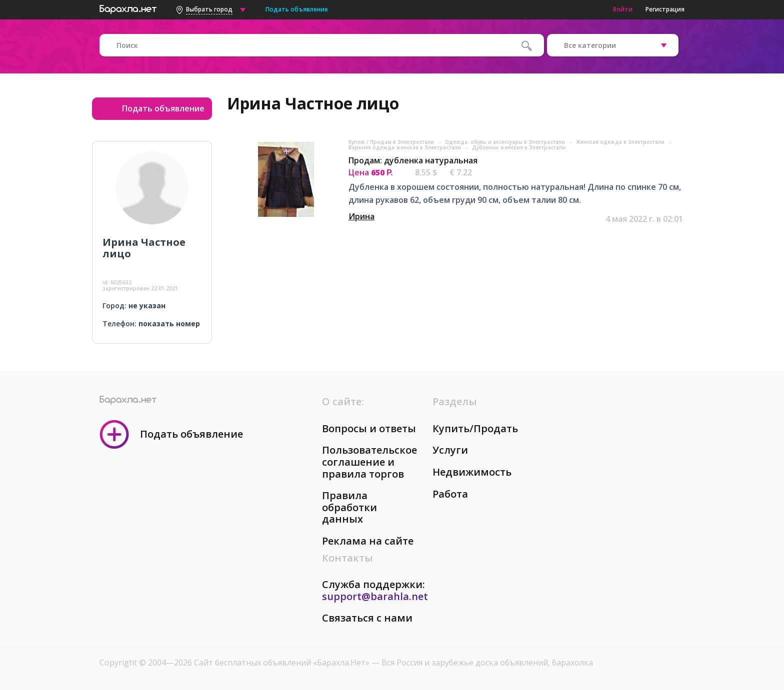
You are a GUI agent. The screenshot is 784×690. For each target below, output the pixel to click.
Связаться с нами (367, 618)
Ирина (361, 216)
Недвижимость (472, 472)
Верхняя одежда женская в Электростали (405, 147)
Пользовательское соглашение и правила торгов (369, 462)
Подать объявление (297, 9)
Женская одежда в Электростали (621, 142)
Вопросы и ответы (369, 428)
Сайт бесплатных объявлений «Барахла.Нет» (283, 663)
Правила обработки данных (349, 507)
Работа (450, 494)
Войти (623, 9)
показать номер (169, 324)
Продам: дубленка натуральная (413, 160)
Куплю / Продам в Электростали (392, 142)
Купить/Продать (475, 428)
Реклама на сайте (368, 541)
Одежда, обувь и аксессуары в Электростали (506, 142)
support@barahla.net (375, 596)
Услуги (450, 450)
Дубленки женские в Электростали (519, 147)
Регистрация (665, 9)
